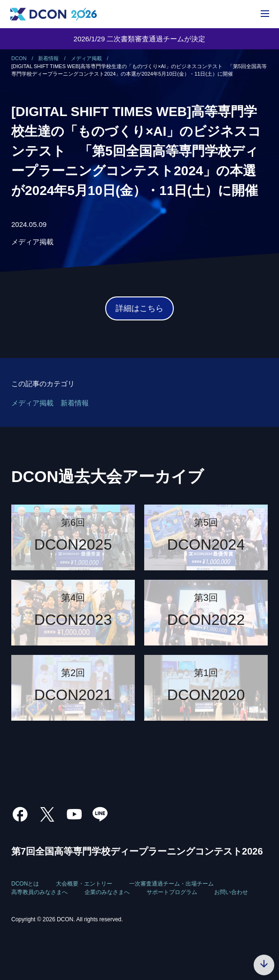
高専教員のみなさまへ (39, 892)
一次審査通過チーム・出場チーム (171, 884)
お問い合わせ (231, 892)
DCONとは (25, 884)
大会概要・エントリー (84, 884)
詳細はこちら (139, 308)
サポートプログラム (172, 892)
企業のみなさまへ (107, 892)
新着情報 (75, 403)
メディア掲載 (32, 242)
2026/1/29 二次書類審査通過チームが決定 (140, 39)
